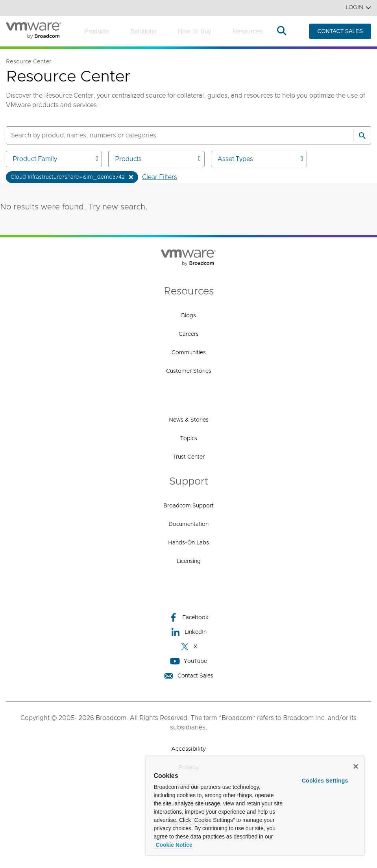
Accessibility (188, 749)
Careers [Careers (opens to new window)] (189, 334)
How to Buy (195, 31)
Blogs (188, 316)
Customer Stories (189, 371)
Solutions (144, 31)
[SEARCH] (171, 135)
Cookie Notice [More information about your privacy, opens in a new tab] (174, 845)
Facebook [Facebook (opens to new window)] (188, 617)
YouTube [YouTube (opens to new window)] (188, 661)
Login (358, 8)
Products (97, 31)
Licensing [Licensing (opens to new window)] (189, 561)
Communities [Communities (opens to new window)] (189, 353)
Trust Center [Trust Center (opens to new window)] (189, 457)
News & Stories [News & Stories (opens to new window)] (189, 420)
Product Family (55, 159)
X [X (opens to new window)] (188, 647)
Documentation (188, 524)
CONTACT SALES (340, 31)
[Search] (362, 135)
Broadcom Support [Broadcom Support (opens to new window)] (188, 506)
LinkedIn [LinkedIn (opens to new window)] (189, 632)
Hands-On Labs (188, 543)
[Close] (356, 766)
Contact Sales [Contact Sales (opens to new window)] (188, 676)
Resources (248, 31)
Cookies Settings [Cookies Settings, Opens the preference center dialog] (325, 781)
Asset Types (260, 159)
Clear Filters (160, 177)
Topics (189, 439)
